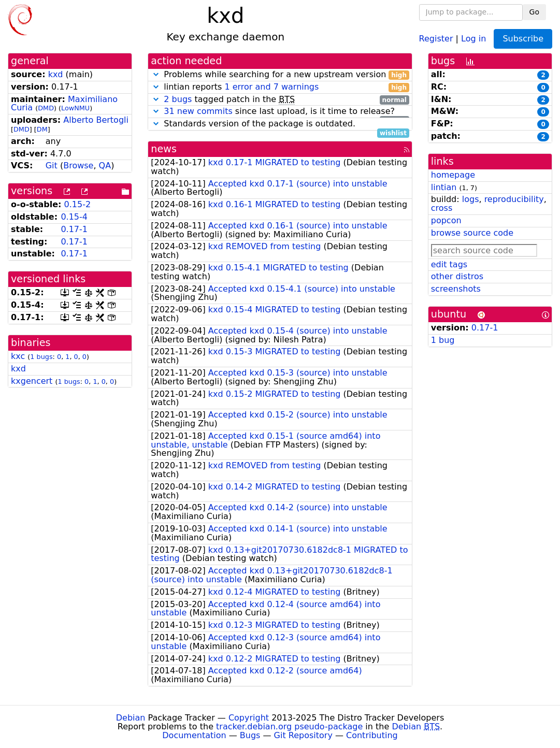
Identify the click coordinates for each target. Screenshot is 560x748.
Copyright (249, 718)
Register (436, 38)
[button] (156, 74)
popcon (446, 220)
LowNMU (75, 108)
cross (442, 208)
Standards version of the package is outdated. (280, 124)
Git (52, 166)
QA (105, 166)
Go (534, 12)
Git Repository (303, 735)
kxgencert (32, 381)
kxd (56, 74)
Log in (473, 38)
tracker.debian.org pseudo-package (289, 727)
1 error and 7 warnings (271, 87)
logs (471, 199)
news (164, 149)
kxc (18, 356)
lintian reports (280, 87)
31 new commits (198, 111)
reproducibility (514, 199)
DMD (46, 108)
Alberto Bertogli (96, 120)
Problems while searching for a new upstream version (280, 75)
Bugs (250, 735)
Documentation (194, 735)
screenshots (456, 289)
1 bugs (41, 357)
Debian (131, 718)
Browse (78, 166)
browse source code (472, 233)
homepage (453, 175)
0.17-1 (74, 229)
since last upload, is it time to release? (280, 112)
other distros (457, 276)
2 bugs (178, 99)
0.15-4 (74, 217)
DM (42, 129)
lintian (444, 187)
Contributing (372, 735)
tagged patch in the (280, 100)
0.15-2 (78, 204)
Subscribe (523, 39)
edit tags (449, 264)
